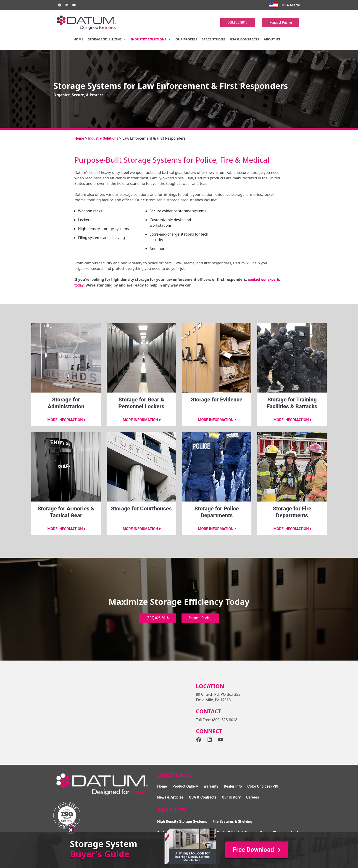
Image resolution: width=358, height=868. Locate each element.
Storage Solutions (107, 39)
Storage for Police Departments (217, 512)
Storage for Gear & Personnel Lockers (141, 403)
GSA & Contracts (245, 39)
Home (78, 39)
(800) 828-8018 (158, 618)
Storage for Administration (66, 403)
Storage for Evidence (217, 400)
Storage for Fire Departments (292, 512)
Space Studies (214, 39)
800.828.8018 (238, 23)
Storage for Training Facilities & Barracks (292, 403)
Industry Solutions (151, 39)
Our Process (186, 39)
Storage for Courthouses (141, 509)
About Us (274, 39)
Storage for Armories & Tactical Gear (66, 512)
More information (65, 420)
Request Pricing (281, 23)
